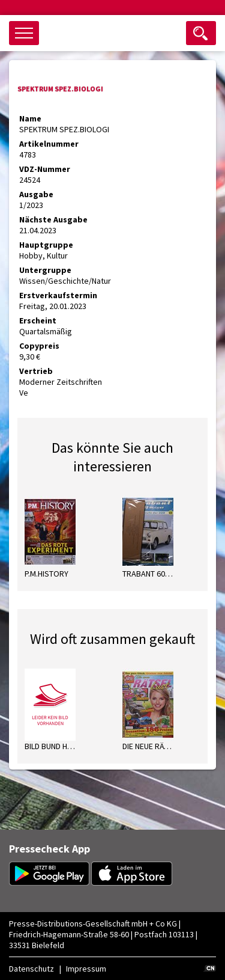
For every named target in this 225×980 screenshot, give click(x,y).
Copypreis (39, 346)
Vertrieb (36, 371)
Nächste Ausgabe (53, 219)
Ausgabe (36, 194)
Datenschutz (31, 969)
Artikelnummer (49, 144)
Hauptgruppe (46, 245)
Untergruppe (45, 270)
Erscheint (38, 320)
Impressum (86, 969)
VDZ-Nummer (45, 169)
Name (30, 118)
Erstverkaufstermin (58, 295)
